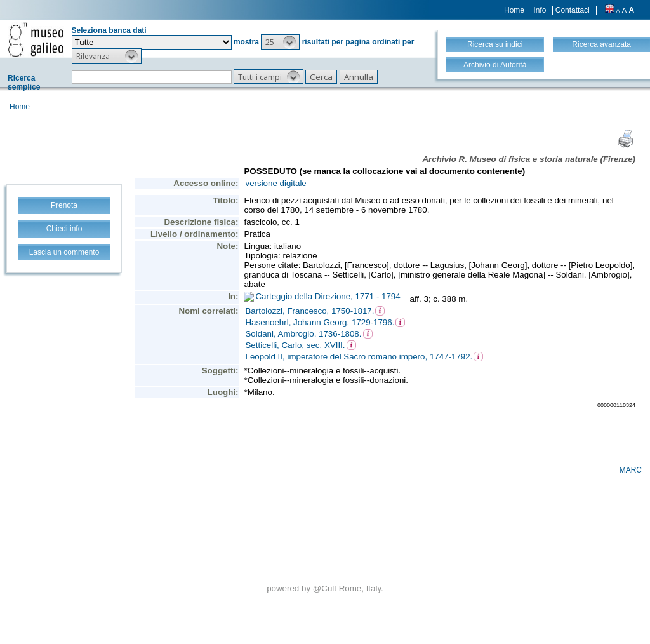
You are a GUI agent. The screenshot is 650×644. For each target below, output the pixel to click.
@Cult (326, 588)
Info (540, 10)
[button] (280, 42)
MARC (631, 470)
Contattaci (573, 10)
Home (514, 10)
